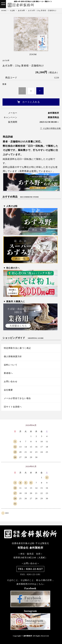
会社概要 (8, 390)
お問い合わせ (11, 382)
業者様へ (8, 373)
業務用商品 (53, 117)
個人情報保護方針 (13, 356)
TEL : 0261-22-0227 (30, 569)
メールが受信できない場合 (17, 398)
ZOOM (33, 54)
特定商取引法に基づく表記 (17, 348)
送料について (11, 365)
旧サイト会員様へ (13, 407)
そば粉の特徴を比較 (50, 128)
